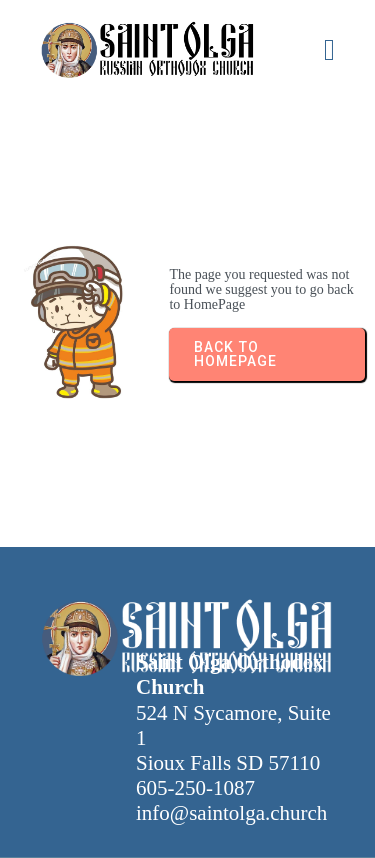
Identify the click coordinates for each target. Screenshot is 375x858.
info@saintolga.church (231, 813)
